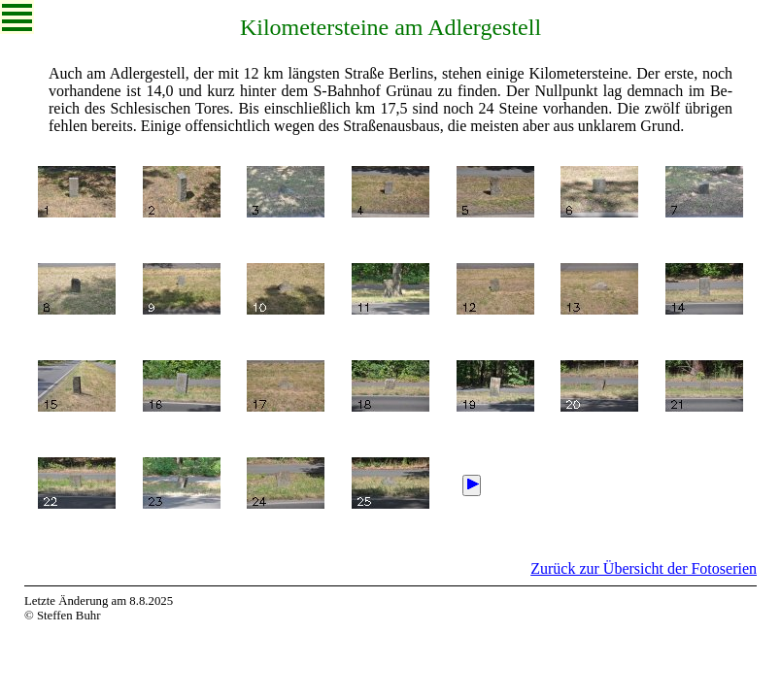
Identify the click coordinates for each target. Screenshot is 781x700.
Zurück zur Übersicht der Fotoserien (644, 568)
